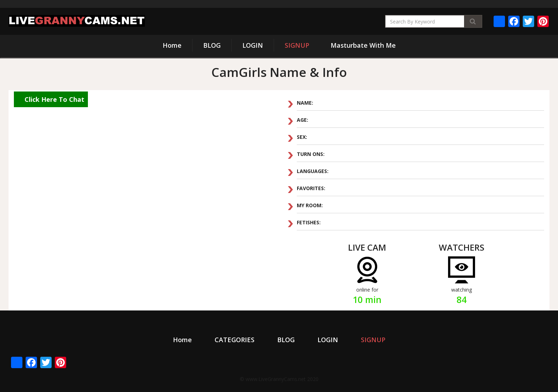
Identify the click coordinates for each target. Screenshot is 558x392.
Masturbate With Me (363, 45)
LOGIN (253, 45)
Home (172, 45)
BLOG (212, 45)
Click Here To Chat (54, 99)
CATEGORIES (235, 340)
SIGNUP (297, 45)
